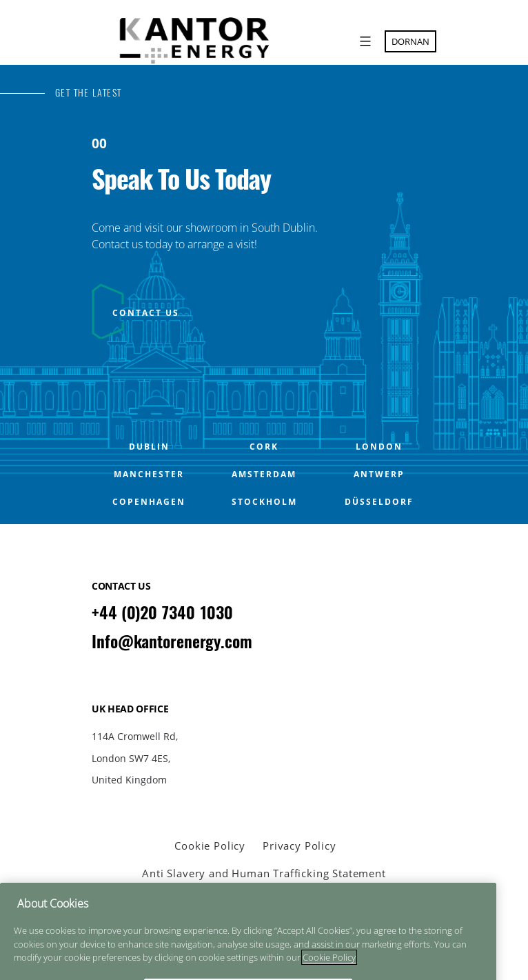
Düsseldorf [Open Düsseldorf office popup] (379, 502)
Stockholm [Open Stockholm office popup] (264, 502)
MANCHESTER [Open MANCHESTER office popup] (149, 474)
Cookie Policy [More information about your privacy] (329, 969)
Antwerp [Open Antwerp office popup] (379, 474)
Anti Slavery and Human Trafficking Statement (264, 873)
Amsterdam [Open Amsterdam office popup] (264, 474)
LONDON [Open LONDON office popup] (379, 447)
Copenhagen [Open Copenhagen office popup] (149, 502)
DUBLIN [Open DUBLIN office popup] (149, 447)
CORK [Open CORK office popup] (264, 447)
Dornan (410, 41)
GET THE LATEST (89, 93)
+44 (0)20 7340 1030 (162, 612)
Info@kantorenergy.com (172, 641)
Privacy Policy (299, 846)
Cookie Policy (210, 846)
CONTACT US (146, 313)
